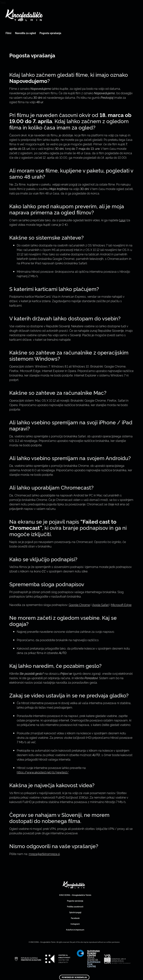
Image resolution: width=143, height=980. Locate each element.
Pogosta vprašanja (50, 33)
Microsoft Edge (121, 605)
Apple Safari (100, 605)
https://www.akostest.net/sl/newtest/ (43, 772)
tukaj (122, 220)
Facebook (75, 918)
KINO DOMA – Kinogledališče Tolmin (75, 895)
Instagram (75, 924)
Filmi (8, 33)
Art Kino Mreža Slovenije (74, 885)
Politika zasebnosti (75, 907)
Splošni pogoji (75, 912)
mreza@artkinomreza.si (44, 854)
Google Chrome (79, 605)
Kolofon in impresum (75, 930)
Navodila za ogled (25, 33)
